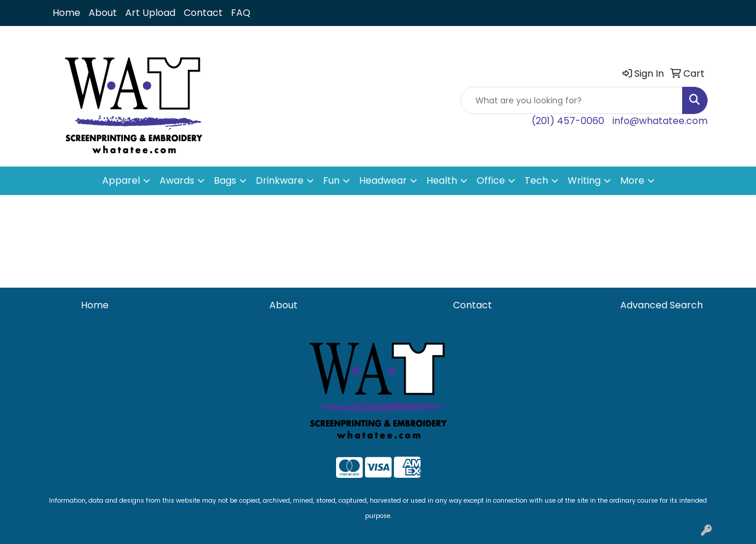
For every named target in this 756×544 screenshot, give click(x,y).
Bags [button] (225, 180)
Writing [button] (584, 180)
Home (66, 13)
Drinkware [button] (280, 180)
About (103, 13)
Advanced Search (661, 305)
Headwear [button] (383, 180)
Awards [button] (177, 180)
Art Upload (150, 13)
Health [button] (442, 180)
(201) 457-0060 (568, 121)
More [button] (632, 180)
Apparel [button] (121, 180)
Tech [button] (536, 180)
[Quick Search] (571, 100)
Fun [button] (331, 180)
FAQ (241, 13)
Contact (203, 13)
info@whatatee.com (660, 121)
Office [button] (491, 180)
